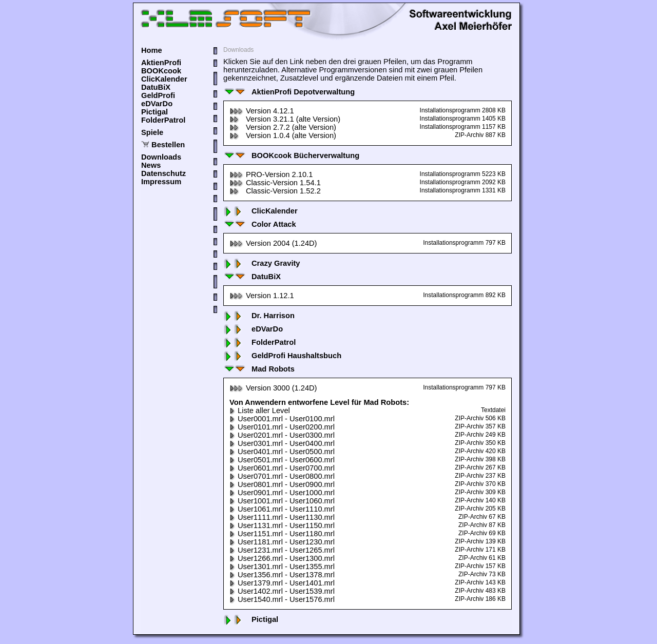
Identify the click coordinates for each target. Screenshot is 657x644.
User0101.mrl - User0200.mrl (282, 427)
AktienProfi (161, 63)
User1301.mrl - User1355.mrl (282, 567)
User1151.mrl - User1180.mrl (282, 534)
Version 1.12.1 (262, 296)
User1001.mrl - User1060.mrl (282, 501)
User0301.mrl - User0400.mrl (282, 443)
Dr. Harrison (259, 316)
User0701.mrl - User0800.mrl (282, 476)
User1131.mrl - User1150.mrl (282, 525)
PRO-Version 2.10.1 (271, 174)
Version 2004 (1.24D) (273, 243)
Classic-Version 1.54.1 (275, 183)
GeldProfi (158, 95)
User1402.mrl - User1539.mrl (282, 591)
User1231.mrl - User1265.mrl (282, 550)
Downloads (161, 157)
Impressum (161, 182)
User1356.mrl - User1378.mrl (282, 575)
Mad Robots (259, 369)
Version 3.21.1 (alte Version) (285, 119)
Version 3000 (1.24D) (273, 388)
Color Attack (260, 224)
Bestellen (168, 145)
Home (152, 50)
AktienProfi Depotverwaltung (289, 92)
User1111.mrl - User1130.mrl (282, 517)
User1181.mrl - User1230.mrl (282, 542)
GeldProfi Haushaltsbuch (282, 356)
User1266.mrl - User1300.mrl (282, 558)
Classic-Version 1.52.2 (275, 191)
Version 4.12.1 (262, 111)
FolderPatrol (163, 120)
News (151, 165)
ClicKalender (164, 79)
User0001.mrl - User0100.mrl (282, 419)
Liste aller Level (260, 411)
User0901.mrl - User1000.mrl (282, 493)
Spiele (152, 132)
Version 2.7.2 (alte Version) (283, 127)
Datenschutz (163, 173)
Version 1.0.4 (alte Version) (283, 135)
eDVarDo (157, 104)
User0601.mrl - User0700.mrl (282, 468)
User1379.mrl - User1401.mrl (282, 583)
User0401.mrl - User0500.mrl (282, 452)
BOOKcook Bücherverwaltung (291, 155)
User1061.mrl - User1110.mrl (282, 509)
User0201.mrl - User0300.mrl (282, 435)
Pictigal (154, 112)
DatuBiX (156, 87)
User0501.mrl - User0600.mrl (282, 460)
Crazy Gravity (262, 263)
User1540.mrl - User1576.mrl (282, 599)
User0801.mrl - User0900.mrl (282, 484)
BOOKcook (161, 71)
